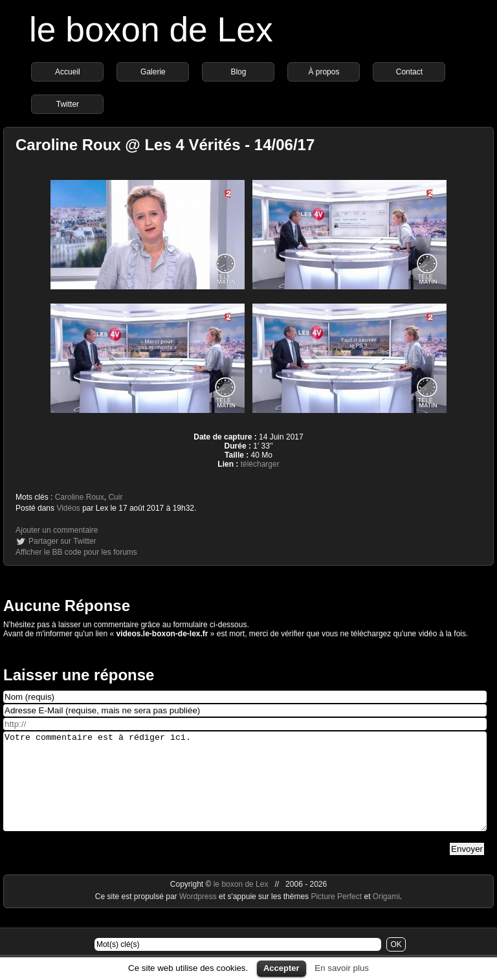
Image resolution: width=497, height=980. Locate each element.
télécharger (260, 464)
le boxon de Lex (151, 29)
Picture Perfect (336, 916)
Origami (386, 916)
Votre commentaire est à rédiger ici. (245, 791)
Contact (409, 72)
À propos (324, 72)
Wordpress (199, 916)
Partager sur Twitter (62, 541)
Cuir (115, 497)
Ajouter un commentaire (57, 530)
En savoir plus (342, 968)
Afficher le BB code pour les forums (76, 552)
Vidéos (68, 508)
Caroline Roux (80, 497)
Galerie (153, 72)
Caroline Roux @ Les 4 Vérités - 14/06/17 (165, 145)
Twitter (68, 104)
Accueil (68, 72)
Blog (238, 72)
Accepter (282, 968)
